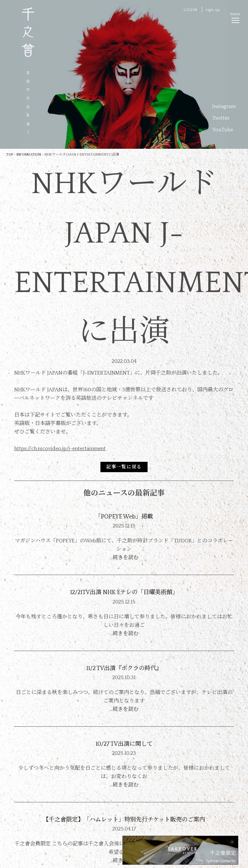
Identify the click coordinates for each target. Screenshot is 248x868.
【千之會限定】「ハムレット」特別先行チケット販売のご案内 (124, 820)
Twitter (221, 118)
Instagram (224, 106)
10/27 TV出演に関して (124, 744)
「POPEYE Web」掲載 (124, 517)
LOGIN (190, 10)
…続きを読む (124, 558)
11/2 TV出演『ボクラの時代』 (124, 668)
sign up (213, 10)
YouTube (223, 130)
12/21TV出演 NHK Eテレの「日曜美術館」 (124, 592)
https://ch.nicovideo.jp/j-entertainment (60, 449)
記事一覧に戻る (124, 467)
